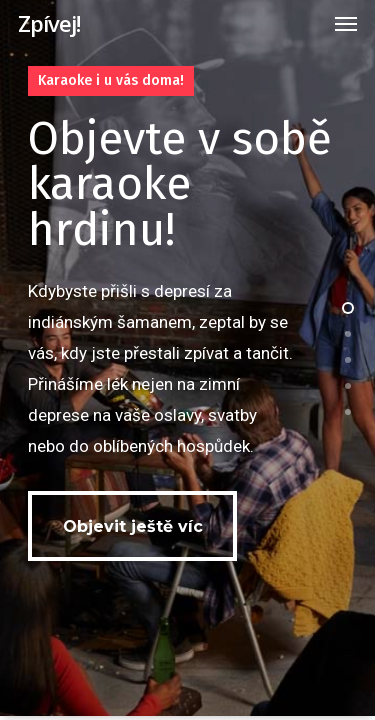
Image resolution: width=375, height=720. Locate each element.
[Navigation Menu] (346, 23)
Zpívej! (49, 23)
